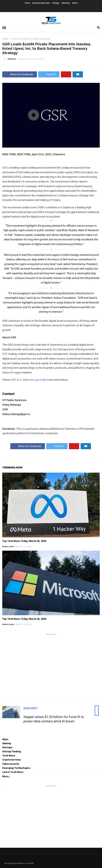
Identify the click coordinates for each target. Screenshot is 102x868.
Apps (5, 739)
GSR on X (16, 380)
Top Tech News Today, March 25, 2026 (24, 541)
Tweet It (49, 74)
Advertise (66, 3)
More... (7, 776)
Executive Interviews (41, 3)
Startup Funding (12, 752)
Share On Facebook (20, 74)
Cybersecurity (11, 764)
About (75, 3)
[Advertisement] (51, 666)
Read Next (31, 708)
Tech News (9, 756)
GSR (5, 168)
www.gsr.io (36, 380)
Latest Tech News (13, 772)
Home (27, 3)
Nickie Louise (8, 547)
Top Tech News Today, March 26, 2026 (24, 619)
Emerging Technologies (16, 768)
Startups (56, 3)
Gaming (7, 743)
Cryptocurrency (22, 39)
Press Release (42, 39)
